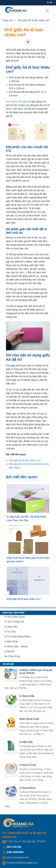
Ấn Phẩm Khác (12, 656)
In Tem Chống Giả (14, 622)
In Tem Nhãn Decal (15, 617)
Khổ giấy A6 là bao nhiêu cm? (34, 20)
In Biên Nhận (11, 642)
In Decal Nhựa (27, 788)
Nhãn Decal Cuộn (29, 719)
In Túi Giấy (10, 632)
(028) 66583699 (15, 852)
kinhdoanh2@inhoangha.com (22, 863)
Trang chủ (8, 20)
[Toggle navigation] (47, 11)
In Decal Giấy (27, 696)
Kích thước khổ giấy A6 (18, 102)
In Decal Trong (28, 765)
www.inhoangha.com (18, 857)
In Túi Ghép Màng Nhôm (18, 637)
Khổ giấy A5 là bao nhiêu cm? (25, 460)
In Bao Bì (9, 651)
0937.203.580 (14, 847)
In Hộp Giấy (11, 627)
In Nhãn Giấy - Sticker (16, 646)
